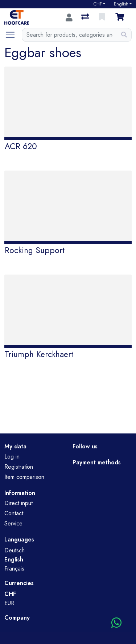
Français (14, 569)
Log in (12, 457)
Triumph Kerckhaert (39, 354)
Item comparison (24, 477)
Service (13, 523)
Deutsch (15, 550)
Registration (19, 467)
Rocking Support (35, 250)
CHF (98, 4)
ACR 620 (21, 146)
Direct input (18, 503)
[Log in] (69, 17)
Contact (14, 513)
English (121, 4)
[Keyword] (69, 35)
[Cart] (121, 17)
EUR (9, 603)
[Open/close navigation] (13, 35)
